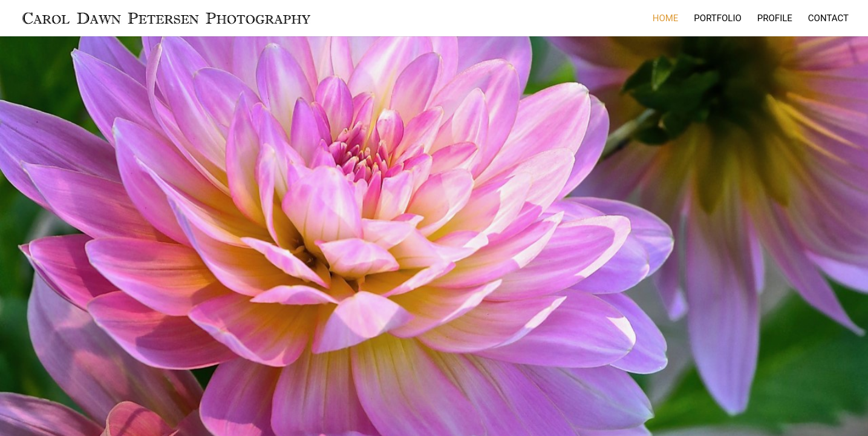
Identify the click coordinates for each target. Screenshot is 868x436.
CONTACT (828, 19)
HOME (666, 19)
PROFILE (775, 19)
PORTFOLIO (717, 19)
